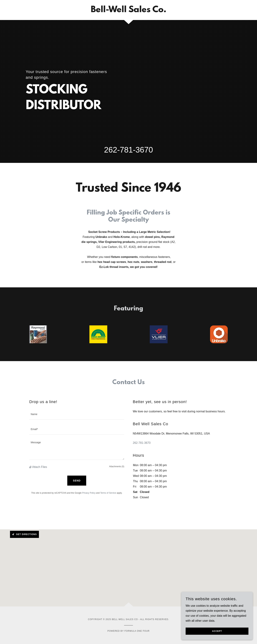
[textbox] (77, 414)
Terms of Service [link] (108, 493)
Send (77, 481)
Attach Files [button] (40, 467)
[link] (128, 11)
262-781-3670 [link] (128, 150)
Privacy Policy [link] (89, 493)
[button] (31, 467)
